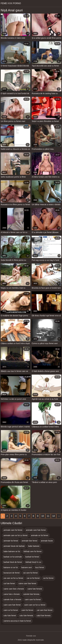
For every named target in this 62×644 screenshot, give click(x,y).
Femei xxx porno (11, 3)
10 (43, 516)
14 (54, 516)
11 (48, 516)
